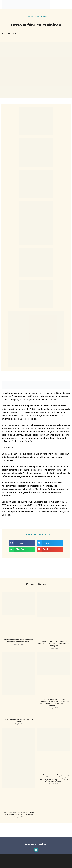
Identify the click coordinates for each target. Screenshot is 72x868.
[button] (69, 5)
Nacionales (42, 17)
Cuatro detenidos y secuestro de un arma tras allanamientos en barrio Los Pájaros (19, 813)
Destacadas (30, 17)
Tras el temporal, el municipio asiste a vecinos (19, 720)
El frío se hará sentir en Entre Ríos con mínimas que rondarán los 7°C (19, 641)
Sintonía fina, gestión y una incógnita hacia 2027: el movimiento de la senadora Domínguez (53, 644)
